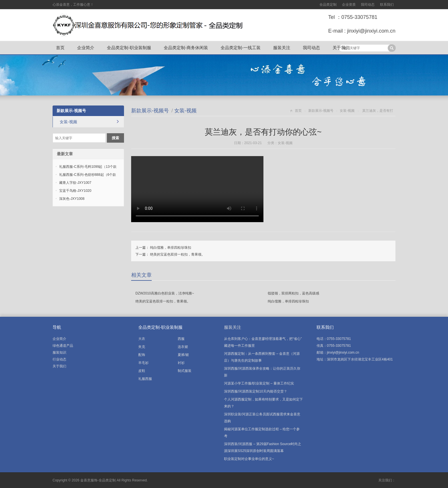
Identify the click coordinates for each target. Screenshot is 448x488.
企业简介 (86, 48)
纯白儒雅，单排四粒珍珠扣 (171, 248)
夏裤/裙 (183, 355)
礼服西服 (145, 379)
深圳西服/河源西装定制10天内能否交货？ (256, 391)
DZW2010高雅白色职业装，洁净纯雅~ (165, 293)
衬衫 (181, 363)
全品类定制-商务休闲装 (186, 48)
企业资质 (349, 5)
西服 (181, 339)
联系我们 (387, 5)
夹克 (142, 347)
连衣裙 (183, 347)
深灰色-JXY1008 (72, 199)
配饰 (142, 355)
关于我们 (341, 48)
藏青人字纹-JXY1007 (75, 183)
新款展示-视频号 (150, 111)
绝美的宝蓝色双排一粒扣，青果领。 (177, 254)
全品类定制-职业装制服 (129, 48)
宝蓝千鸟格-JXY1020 (75, 191)
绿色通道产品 (63, 346)
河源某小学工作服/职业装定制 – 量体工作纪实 (259, 383)
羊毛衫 (143, 363)
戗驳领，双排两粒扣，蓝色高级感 (293, 293)
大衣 (142, 339)
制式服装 (185, 371)
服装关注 (282, 48)
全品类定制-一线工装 (241, 48)
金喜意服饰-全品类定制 (98, 480)
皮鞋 (142, 371)
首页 (60, 48)
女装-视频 (185, 111)
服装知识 (59, 352)
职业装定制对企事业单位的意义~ (249, 459)
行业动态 (59, 359)
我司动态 (368, 5)
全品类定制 (328, 5)
